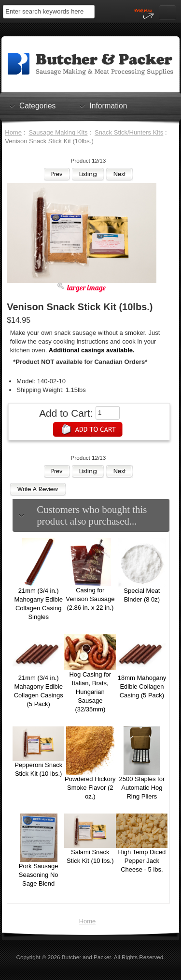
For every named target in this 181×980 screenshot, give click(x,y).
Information (108, 106)
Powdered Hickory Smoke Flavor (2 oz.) (90, 788)
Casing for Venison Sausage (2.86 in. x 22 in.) (90, 599)
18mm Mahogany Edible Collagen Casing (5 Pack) (142, 686)
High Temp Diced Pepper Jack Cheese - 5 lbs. (142, 861)
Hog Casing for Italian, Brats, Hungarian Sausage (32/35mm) (90, 692)
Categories (37, 106)
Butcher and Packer (86, 957)
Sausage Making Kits (58, 132)
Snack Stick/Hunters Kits (129, 132)
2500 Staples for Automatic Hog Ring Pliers (142, 788)
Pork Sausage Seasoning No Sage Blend (39, 875)
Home (13, 132)
